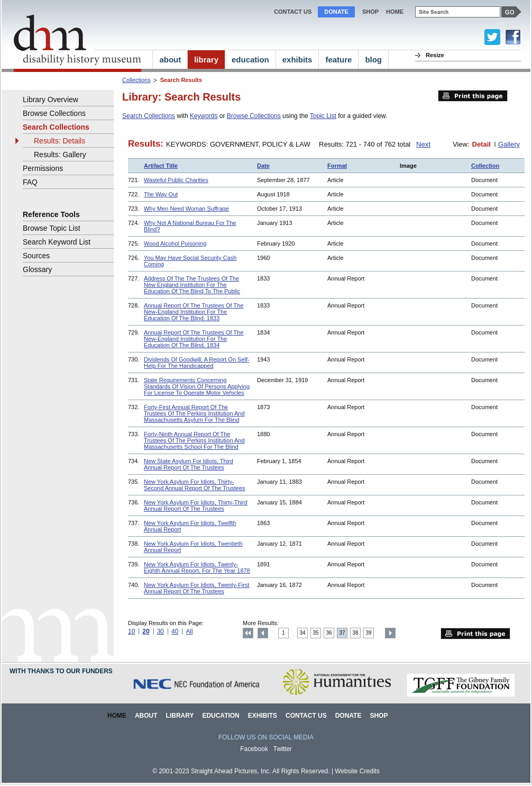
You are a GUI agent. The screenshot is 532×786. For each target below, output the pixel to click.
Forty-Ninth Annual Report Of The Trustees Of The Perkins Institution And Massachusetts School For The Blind (194, 440)
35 (316, 633)
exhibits (297, 60)
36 (329, 633)
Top (248, 633)
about (170, 60)
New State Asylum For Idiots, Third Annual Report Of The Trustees (189, 464)
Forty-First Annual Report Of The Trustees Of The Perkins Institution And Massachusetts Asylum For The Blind (194, 413)
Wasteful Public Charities (176, 180)
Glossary (37, 269)
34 (303, 633)
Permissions (43, 168)
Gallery (509, 144)
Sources (36, 256)
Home (117, 716)
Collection (485, 166)
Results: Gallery (60, 155)
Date (263, 166)
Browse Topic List (52, 228)
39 (369, 633)
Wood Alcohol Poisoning (175, 243)
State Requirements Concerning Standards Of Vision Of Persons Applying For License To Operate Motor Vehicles (197, 386)
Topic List (323, 116)
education (250, 60)
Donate (336, 12)
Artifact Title (161, 166)
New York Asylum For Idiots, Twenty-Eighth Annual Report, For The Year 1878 (197, 567)
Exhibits (263, 716)
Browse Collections (254, 116)
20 (146, 631)
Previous (263, 633)
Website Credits (357, 771)
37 (342, 633)
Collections (136, 80)
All (189, 631)
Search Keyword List (57, 242)
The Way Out (161, 194)
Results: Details (59, 141)
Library (180, 716)
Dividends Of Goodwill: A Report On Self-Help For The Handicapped (197, 363)
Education (221, 716)
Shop (370, 12)
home (395, 12)
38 (356, 633)
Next (423, 144)
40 (175, 631)
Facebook (254, 749)
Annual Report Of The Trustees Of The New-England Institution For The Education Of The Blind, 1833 (194, 312)
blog (373, 60)
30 (160, 631)
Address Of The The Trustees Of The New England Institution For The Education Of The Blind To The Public (192, 285)
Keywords (204, 116)
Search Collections (149, 116)
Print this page (473, 96)
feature (338, 60)
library (206, 60)
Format (337, 166)
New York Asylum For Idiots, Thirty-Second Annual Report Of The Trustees (195, 485)
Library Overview (51, 100)
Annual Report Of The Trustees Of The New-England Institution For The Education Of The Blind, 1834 (194, 339)
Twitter (283, 749)
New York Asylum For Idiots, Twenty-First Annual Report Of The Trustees (196, 588)
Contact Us (293, 12)
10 (131, 631)
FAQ (30, 182)
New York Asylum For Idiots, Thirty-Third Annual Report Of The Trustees (196, 505)
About (146, 716)
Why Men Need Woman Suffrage (186, 209)
